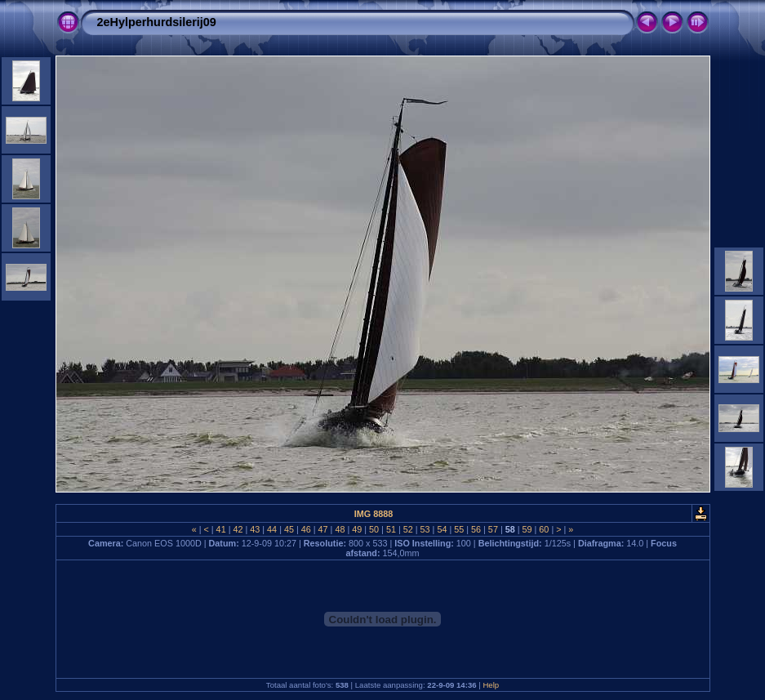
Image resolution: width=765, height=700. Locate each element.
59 (527, 529)
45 (289, 529)
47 (323, 529)
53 (425, 529)
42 (238, 529)
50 (374, 529)
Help (491, 685)
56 (476, 529)
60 (544, 529)
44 (272, 529)
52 (408, 529)
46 (306, 529)
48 (340, 529)
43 (255, 529)
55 (459, 529)
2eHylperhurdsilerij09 (157, 22)
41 (221, 529)
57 (493, 529)
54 (442, 529)
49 (357, 529)
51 (391, 529)
